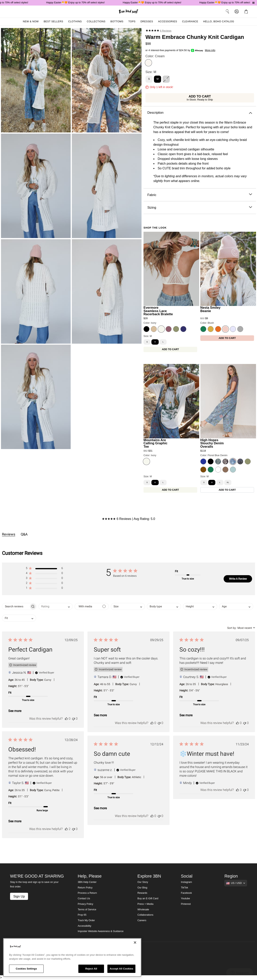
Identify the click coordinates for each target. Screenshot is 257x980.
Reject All (91, 969)
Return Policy (85, 888)
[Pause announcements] (253, 3)
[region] (72, 957)
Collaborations (145, 915)
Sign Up (19, 896)
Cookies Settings (26, 969)
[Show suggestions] (236, 883)
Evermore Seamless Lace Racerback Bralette (158, 311)
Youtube (186, 898)
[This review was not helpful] (73, 719)
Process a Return (87, 893)
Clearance (190, 22)
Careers (142, 920)
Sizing (200, 208)
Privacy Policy (85, 904)
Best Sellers (53, 22)
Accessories (168, 22)
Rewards (142, 893)
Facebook (186, 893)
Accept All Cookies (121, 969)
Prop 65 (82, 915)
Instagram (187, 882)
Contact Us (84, 898)
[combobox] (56, 606)
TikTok (185, 888)
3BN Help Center (87, 882)
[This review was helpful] (66, 719)
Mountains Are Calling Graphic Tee (155, 443)
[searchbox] (16, 606)
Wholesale (143, 910)
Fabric (200, 195)
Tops (132, 22)
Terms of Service (87, 910)
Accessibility (85, 926)
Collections (96, 22)
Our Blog (142, 888)
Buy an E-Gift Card (148, 898)
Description (200, 113)
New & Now (31, 22)
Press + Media (145, 904)
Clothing (75, 22)
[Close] (135, 942)
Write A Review (238, 579)
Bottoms (117, 22)
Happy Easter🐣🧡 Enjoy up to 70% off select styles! (83, 3)
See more (15, 711)
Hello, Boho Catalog (219, 22)
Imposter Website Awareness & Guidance (101, 931)
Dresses (147, 22)
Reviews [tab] (9, 534)
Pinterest (186, 904)
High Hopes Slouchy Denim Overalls (212, 443)
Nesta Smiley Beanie (210, 309)
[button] (44, 569)
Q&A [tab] (24, 534)
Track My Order (86, 920)
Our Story (143, 882)
